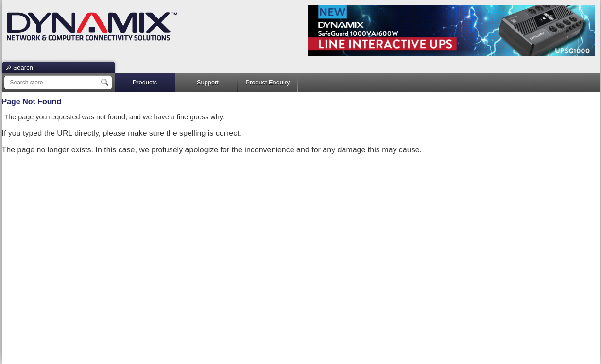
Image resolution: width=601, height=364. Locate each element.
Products (145, 82)
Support (208, 82)
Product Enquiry (267, 82)
